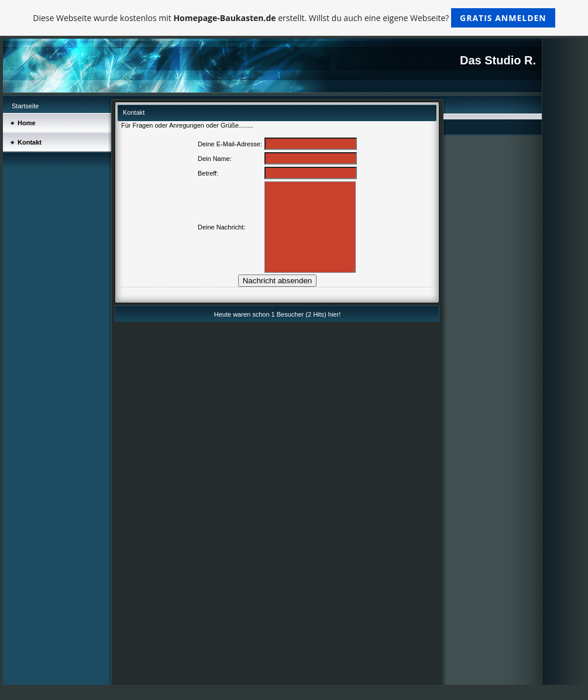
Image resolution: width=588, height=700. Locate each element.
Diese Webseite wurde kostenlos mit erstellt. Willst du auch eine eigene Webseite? (294, 18)
